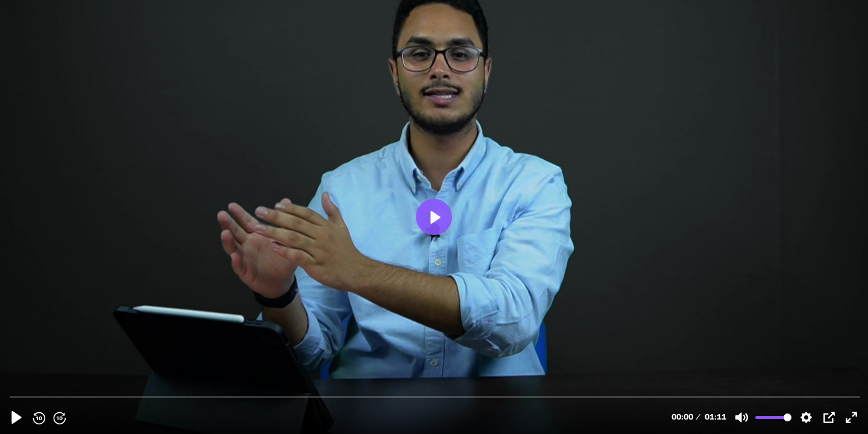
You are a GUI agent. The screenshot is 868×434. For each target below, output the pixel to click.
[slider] (435, 396)
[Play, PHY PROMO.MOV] (17, 417)
